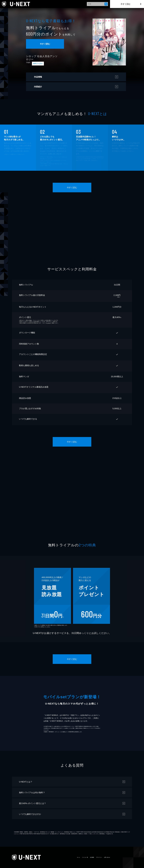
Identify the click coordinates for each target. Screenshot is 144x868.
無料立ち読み (38, 64)
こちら (41, 165)
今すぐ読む (126, 4)
